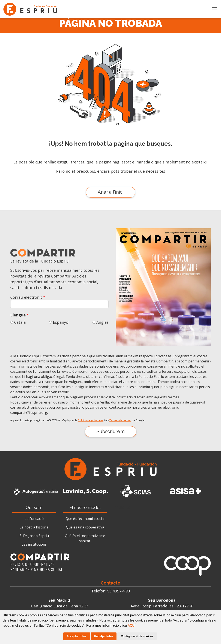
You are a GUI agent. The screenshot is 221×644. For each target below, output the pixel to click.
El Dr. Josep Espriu (34, 536)
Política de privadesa (91, 420)
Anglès (102, 322)
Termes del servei (120, 420)
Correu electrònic (26, 297)
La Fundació (34, 519)
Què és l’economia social (85, 519)
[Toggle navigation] (214, 9)
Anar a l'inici (111, 192)
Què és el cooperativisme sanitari (85, 538)
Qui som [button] (34, 507)
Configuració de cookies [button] (137, 636)
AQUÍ (131, 625)
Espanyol (61, 322)
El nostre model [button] (85, 507)
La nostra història (34, 527)
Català (20, 322)
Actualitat (123, 507)
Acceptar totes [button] (77, 636)
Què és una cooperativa (85, 527)
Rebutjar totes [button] (104, 636)
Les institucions (34, 544)
